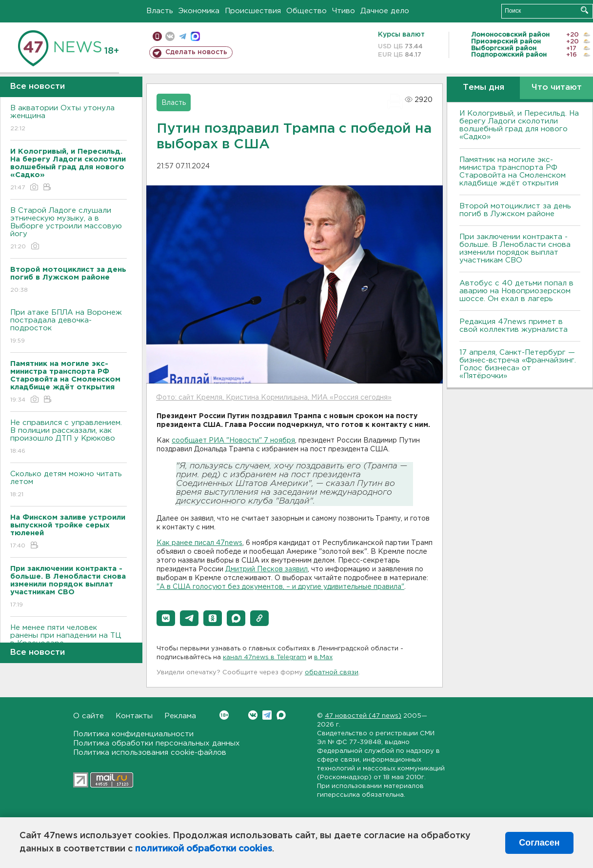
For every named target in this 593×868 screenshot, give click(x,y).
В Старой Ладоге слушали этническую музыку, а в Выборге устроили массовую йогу (69, 229)
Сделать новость (196, 52)
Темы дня (484, 88)
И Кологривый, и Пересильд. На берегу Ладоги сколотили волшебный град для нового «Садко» (519, 125)
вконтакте (170, 36)
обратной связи (332, 673)
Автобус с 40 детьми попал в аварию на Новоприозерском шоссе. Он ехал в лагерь (516, 291)
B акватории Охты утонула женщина (69, 119)
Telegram (267, 715)
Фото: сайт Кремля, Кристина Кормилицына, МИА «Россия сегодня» (274, 398)
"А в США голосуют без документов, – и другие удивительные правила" (280, 587)
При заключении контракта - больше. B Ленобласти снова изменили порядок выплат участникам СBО (515, 249)
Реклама (180, 716)
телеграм (183, 36)
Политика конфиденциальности (133, 734)
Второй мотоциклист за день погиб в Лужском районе (515, 210)
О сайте (89, 716)
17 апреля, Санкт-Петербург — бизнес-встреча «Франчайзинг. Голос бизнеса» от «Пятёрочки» (518, 364)
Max (281, 715)
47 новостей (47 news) (363, 716)
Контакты (134, 716)
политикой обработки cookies (204, 849)
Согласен (539, 843)
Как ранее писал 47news (199, 543)
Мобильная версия (157, 36)
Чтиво (344, 11)
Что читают (557, 88)
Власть (160, 11)
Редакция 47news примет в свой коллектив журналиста (514, 326)
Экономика (199, 11)
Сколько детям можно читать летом (69, 485)
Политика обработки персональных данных (157, 743)
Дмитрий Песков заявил (267, 569)
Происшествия (253, 11)
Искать (584, 10)
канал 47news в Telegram (265, 657)
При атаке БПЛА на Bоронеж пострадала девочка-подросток (69, 327)
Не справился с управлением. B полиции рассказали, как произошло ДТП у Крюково (69, 437)
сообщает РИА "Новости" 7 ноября (233, 441)
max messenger (195, 36)
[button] (166, 618)
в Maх (323, 657)
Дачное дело (385, 11)
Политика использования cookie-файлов (150, 753)
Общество (306, 11)
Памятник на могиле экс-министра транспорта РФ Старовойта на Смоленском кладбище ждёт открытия (513, 172)
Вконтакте (224, 715)
